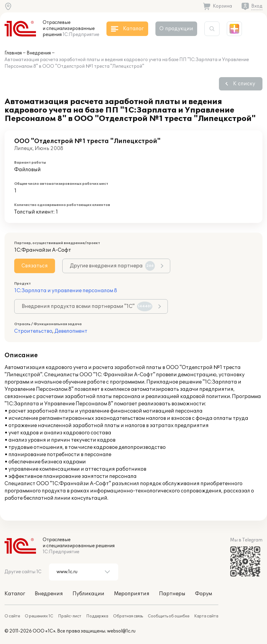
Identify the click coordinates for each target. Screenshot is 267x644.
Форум (204, 594)
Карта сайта (206, 616)
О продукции (176, 29)
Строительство (33, 331)
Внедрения (39, 53)
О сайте (12, 616)
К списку (244, 84)
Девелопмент (71, 331)
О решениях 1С (39, 616)
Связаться (35, 266)
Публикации (88, 594)
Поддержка (97, 616)
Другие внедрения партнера (112, 266)
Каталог (15, 594)
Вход (257, 6)
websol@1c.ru (121, 631)
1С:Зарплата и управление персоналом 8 (66, 291)
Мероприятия (132, 594)
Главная (13, 53)
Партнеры (172, 594)
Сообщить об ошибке (169, 616)
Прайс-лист (70, 616)
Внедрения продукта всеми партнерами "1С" (87, 306)
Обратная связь (128, 616)
